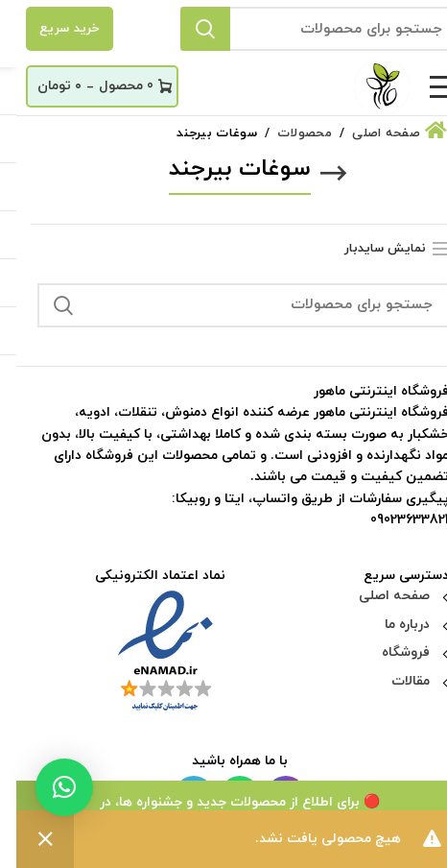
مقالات (394, 681)
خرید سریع (53, 29)
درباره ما (391, 625)
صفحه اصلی (378, 596)
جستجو (189, 29)
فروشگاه (389, 652)
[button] (48, 787)
